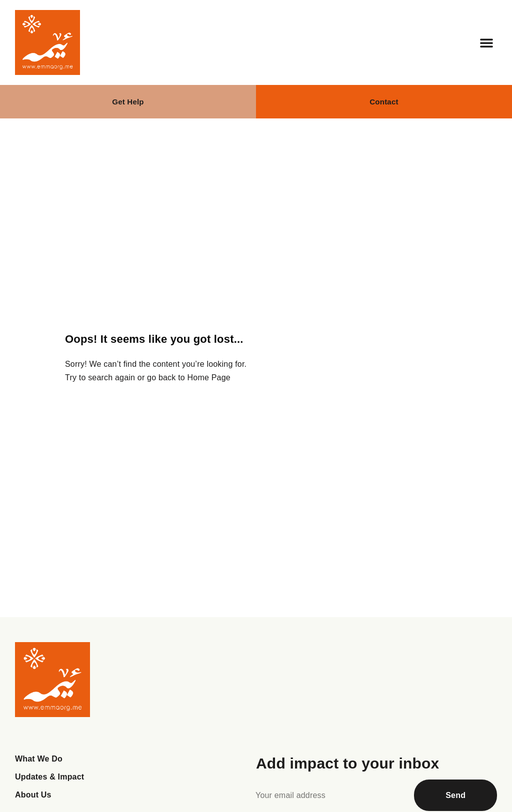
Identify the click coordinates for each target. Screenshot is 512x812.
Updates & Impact (49, 777)
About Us (33, 795)
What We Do (39, 759)
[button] (486, 42)
